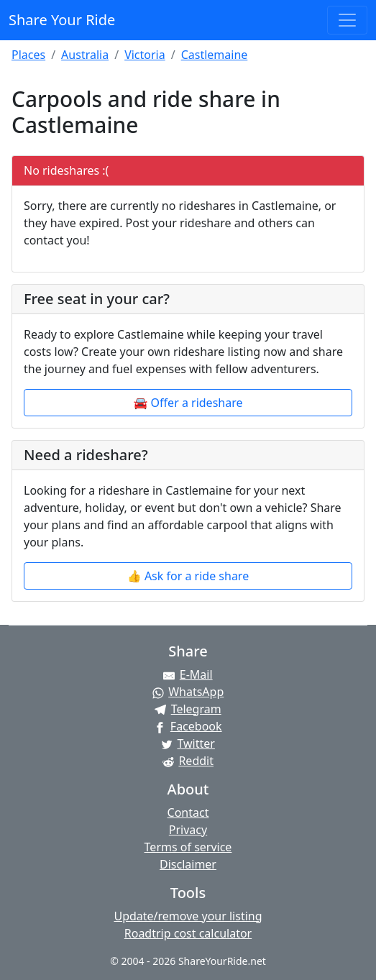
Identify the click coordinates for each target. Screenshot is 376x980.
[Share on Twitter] (188, 743)
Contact (188, 812)
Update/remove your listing (188, 916)
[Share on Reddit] (188, 761)
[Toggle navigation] (347, 20)
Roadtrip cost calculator (188, 933)
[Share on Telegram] (188, 709)
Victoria (145, 55)
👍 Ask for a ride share (188, 576)
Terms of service (188, 847)
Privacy (188, 830)
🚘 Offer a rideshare (188, 403)
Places (28, 55)
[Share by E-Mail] (188, 674)
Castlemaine (215, 55)
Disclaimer (188, 864)
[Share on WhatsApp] (188, 692)
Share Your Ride (62, 20)
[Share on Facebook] (188, 726)
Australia (85, 55)
